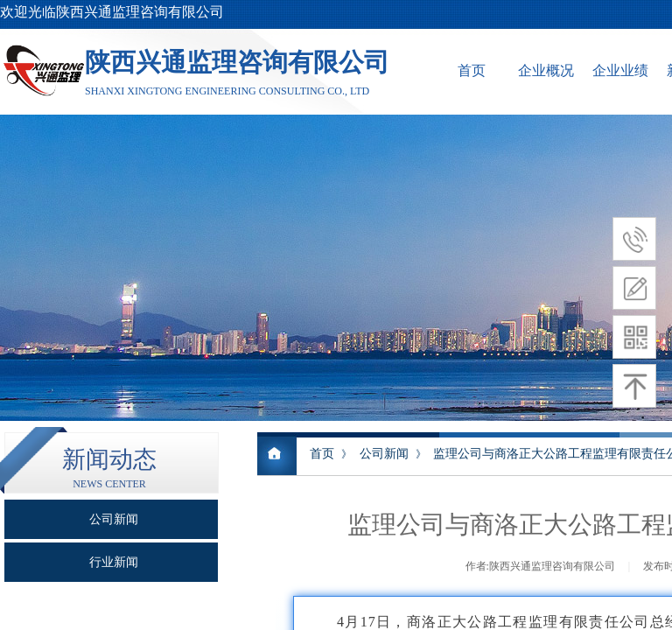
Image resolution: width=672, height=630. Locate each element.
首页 (472, 70)
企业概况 (546, 70)
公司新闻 (384, 454)
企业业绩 (620, 70)
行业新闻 (114, 562)
